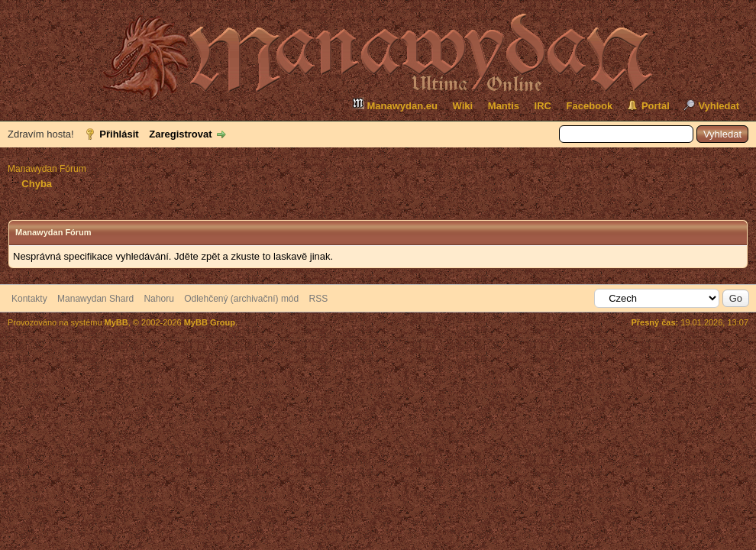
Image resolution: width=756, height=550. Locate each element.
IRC (543, 106)
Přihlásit (119, 134)
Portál (656, 106)
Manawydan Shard (95, 299)
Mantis (504, 106)
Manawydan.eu (395, 104)
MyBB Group (210, 322)
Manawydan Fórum (47, 169)
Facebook (590, 106)
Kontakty (29, 299)
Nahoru (158, 299)
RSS (319, 299)
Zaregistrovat (180, 134)
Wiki (463, 106)
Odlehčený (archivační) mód (241, 299)
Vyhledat (719, 106)
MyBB (116, 322)
